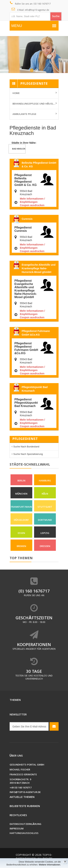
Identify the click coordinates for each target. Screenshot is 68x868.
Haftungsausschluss (24, 833)
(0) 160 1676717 (34, 592)
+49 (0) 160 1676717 (21, 788)
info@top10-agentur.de (25, 793)
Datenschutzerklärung (25, 824)
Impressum (17, 829)
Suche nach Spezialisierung (28, 454)
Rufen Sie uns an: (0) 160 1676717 (30, 4)
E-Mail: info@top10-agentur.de (30, 10)
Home (16, 93)
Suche (56, 17)
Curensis (27, 219)
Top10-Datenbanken (34, 857)
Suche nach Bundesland (26, 447)
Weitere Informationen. (50, 865)
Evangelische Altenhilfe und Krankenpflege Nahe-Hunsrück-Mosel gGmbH (39, 268)
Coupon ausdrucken (32, 205)
